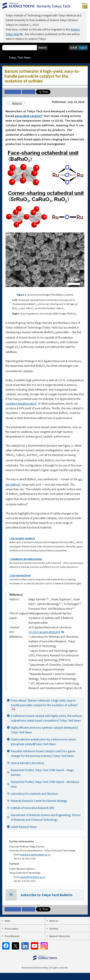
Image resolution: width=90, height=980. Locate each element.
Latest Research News (24, 827)
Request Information (60, 936)
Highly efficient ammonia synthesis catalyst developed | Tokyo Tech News (44, 730)
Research (17, 103)
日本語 (74, 47)
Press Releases (12, 936)
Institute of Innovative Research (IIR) (33, 808)
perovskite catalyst (29, 116)
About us (54, 921)
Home (7, 921)
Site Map (54, 929)
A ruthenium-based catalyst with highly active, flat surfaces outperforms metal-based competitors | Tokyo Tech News (46, 718)
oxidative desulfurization (21, 403)
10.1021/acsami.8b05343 (44, 632)
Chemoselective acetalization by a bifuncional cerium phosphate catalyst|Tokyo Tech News (43, 742)
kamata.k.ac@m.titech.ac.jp (35, 854)
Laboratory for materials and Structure (34, 793)
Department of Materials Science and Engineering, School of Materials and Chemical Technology (46, 817)
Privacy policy (11, 929)
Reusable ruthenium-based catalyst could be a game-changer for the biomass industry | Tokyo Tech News (43, 753)
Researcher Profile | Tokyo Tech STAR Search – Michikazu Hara (45, 784)
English (83, 47)
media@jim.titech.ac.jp (33, 877)
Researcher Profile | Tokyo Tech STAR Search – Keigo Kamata (42, 772)
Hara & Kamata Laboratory (27, 763)
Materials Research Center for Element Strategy (39, 801)
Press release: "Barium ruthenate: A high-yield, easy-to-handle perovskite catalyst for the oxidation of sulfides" (44, 705)
